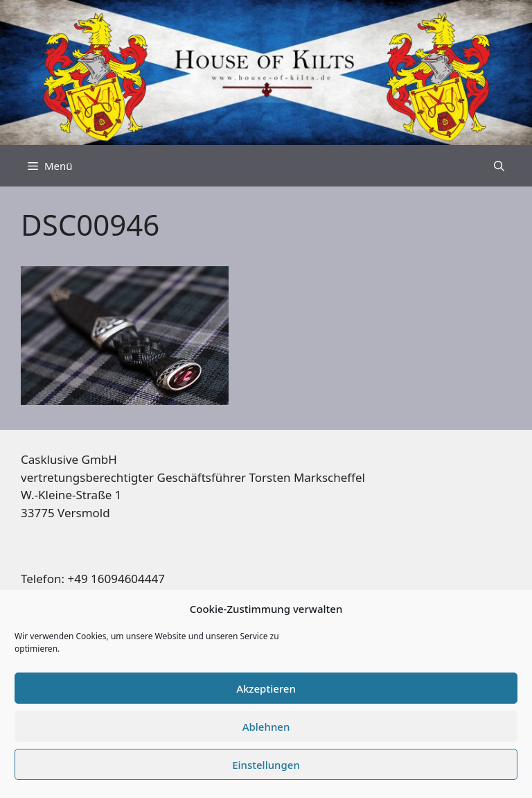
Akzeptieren (266, 688)
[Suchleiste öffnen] (499, 166)
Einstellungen (266, 765)
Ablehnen (266, 727)
